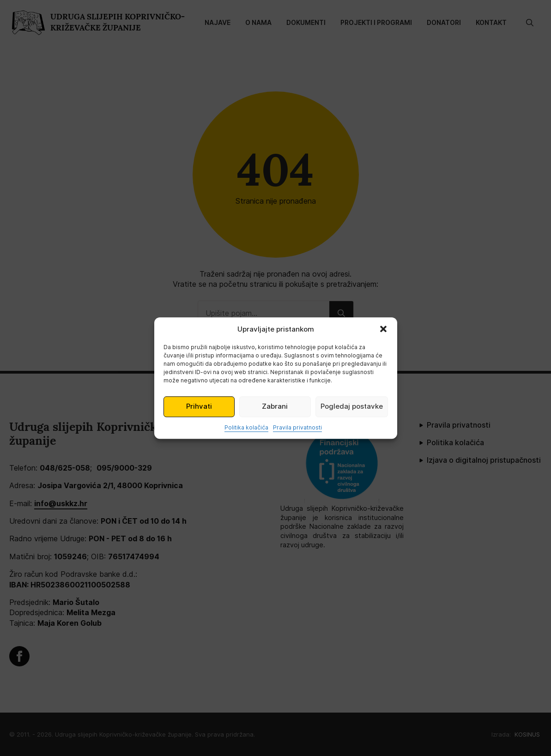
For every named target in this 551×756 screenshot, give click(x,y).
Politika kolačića (246, 427)
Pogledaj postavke (352, 406)
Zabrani (275, 406)
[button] (383, 329)
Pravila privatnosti (297, 427)
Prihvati (199, 406)
